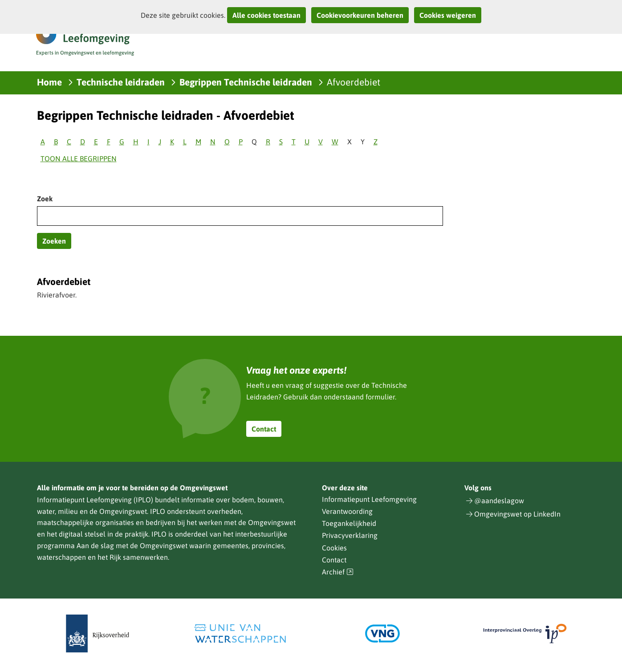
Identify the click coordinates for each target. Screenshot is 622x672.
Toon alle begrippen (79, 159)
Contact (264, 429)
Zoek (45, 199)
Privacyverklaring (350, 535)
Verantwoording (347, 511)
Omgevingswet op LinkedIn (517, 514)
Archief (338, 572)
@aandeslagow (499, 501)
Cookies (334, 548)
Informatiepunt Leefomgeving (369, 499)
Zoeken (54, 241)
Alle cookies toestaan (266, 15)
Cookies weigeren (448, 15)
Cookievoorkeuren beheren (360, 15)
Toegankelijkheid (349, 523)
